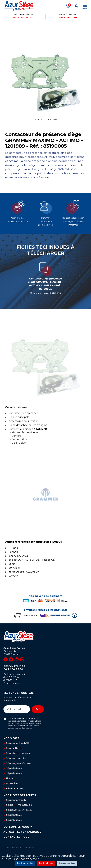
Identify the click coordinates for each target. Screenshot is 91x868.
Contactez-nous (12, 683)
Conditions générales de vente (19, 848)
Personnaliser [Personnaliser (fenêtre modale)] (67, 863)
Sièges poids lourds (16, 800)
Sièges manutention (17, 758)
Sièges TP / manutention (19, 805)
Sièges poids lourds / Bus (19, 743)
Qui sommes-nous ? (18, 827)
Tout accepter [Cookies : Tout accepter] (25, 863)
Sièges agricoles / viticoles (19, 763)
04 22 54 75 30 (23, 18)
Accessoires (12, 783)
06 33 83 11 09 (68, 18)
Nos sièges (11, 738)
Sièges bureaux (14, 773)
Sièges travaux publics (18, 753)
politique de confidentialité (20, 728)
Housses (10, 778)
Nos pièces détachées (20, 795)
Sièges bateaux (14, 768)
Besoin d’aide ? (24, 668)
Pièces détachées (15, 788)
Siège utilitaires (14, 748)
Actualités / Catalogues (22, 832)
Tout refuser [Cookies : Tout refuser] (46, 863)
